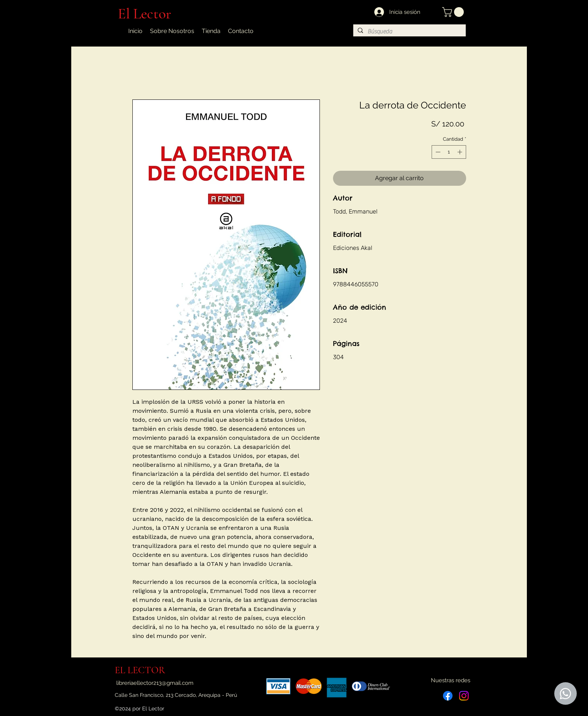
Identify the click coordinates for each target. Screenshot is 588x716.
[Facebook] (448, 696)
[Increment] (460, 152)
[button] (454, 12)
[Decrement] (437, 152)
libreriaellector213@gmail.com (155, 683)
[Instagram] (464, 696)
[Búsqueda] (409, 32)
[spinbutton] (449, 152)
